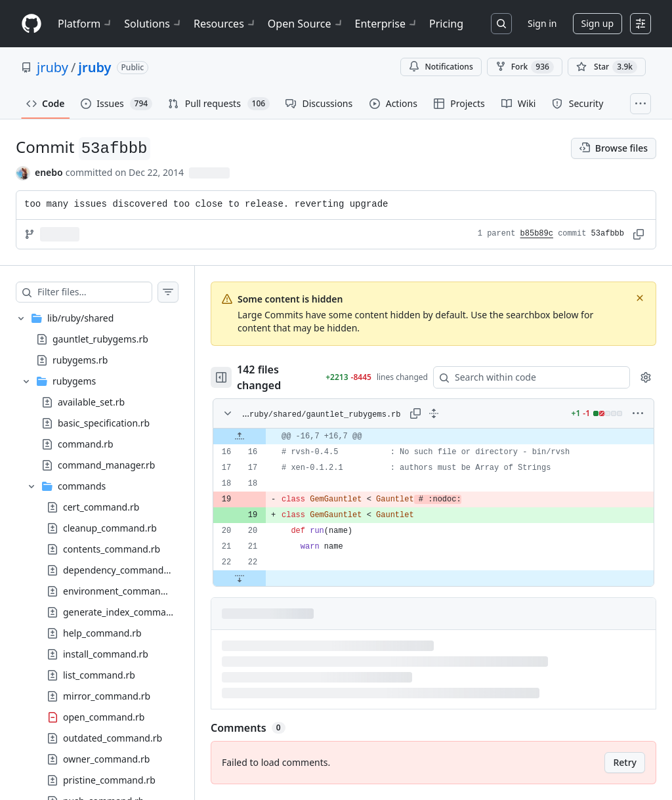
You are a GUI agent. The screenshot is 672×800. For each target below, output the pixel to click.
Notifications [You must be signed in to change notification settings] (441, 67)
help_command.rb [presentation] (102, 632)
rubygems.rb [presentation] (80, 359)
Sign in (542, 23)
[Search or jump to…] (501, 24)
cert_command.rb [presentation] (101, 506)
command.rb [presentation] (86, 443)
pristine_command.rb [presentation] (109, 779)
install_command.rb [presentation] (106, 653)
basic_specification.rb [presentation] (104, 422)
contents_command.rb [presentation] (112, 548)
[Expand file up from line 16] (240, 436)
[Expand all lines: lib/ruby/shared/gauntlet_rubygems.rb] (434, 413)
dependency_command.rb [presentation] (119, 569)
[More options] (638, 413)
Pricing (446, 24)
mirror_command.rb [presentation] (107, 695)
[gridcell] (433, 436)
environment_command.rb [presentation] (120, 590)
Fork (525, 67)
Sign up (598, 23)
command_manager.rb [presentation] (106, 464)
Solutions (154, 24)
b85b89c (537, 234)
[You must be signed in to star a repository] (607, 67)
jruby (52, 67)
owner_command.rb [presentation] (106, 758)
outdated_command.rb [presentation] (113, 737)
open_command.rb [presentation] (104, 716)
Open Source (306, 24)
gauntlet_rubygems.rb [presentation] (100, 338)
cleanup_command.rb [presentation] (110, 527)
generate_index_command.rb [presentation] (126, 611)
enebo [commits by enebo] (49, 172)
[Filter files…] (94, 292)
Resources (225, 24)
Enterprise (387, 24)
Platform (86, 24)
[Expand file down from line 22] (240, 578)
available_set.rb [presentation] (91, 401)
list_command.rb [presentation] (99, 674)
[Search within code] (525, 377)
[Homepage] (31, 24)
